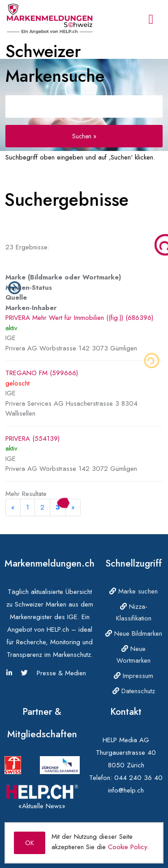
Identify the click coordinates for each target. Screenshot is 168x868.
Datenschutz (134, 691)
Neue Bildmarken (134, 633)
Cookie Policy (127, 847)
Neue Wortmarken (134, 655)
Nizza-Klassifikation (134, 612)
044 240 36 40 (138, 778)
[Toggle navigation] (151, 19)
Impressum (134, 676)
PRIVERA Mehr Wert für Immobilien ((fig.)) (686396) (79, 318)
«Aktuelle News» (42, 806)
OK (30, 843)
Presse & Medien (61, 673)
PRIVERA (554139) (32, 438)
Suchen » (84, 136)
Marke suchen (134, 591)
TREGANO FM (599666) (42, 373)
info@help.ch (126, 790)
